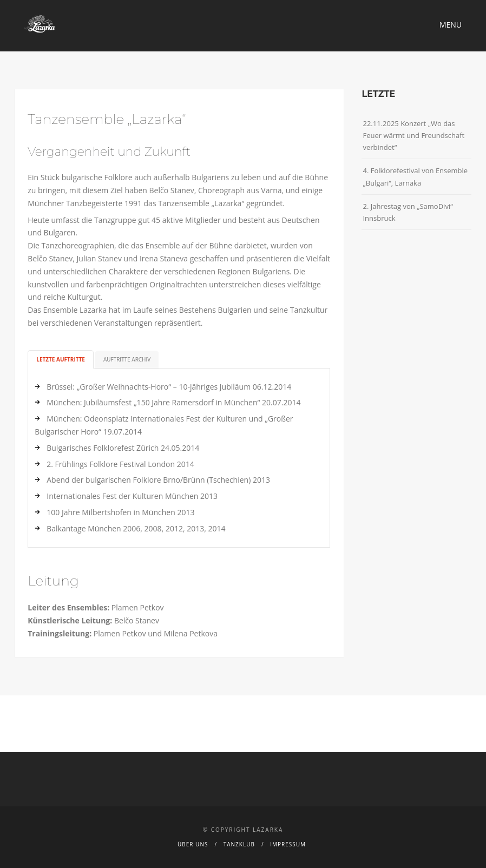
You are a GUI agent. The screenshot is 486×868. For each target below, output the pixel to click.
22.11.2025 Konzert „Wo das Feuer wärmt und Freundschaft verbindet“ (413, 135)
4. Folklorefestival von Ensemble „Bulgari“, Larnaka (415, 176)
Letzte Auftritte (61, 359)
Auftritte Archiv (127, 359)
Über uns (193, 844)
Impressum (288, 844)
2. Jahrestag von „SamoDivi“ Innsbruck (408, 212)
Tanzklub (239, 844)
